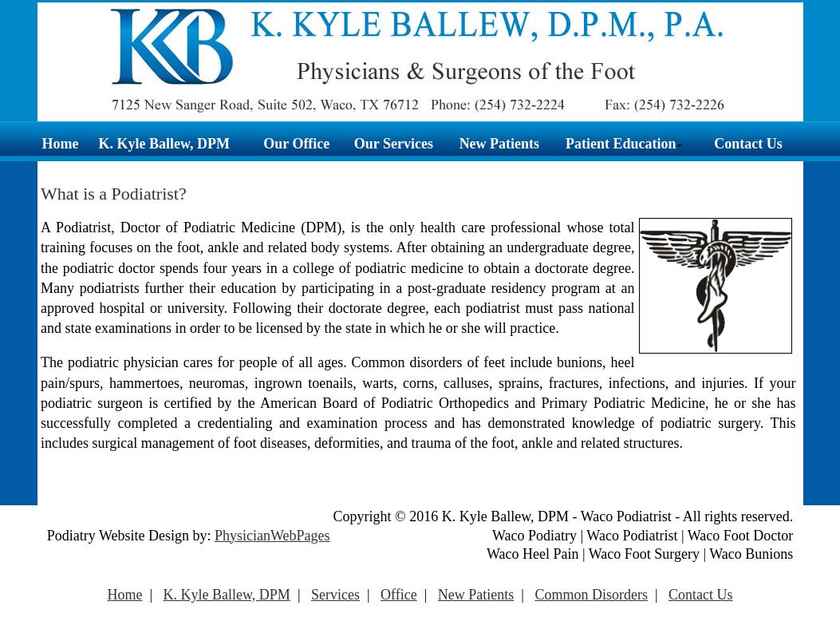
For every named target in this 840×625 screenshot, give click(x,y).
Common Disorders (591, 595)
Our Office (296, 144)
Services (335, 595)
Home (61, 144)
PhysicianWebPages (272, 536)
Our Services (394, 144)
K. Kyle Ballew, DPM (164, 144)
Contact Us (748, 144)
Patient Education (624, 144)
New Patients (499, 144)
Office (399, 595)
